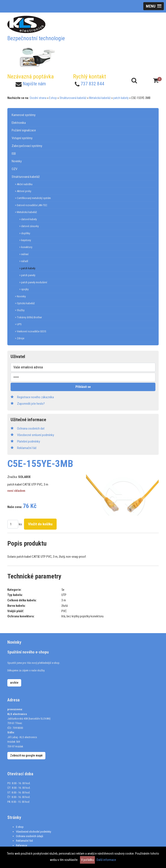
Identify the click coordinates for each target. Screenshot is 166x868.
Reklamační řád (24, 841)
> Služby (20, 310)
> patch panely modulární (33, 282)
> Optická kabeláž (25, 303)
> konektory (26, 247)
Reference (22, 845)
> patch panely (27, 275)
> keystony (25, 240)
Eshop (53, 98)
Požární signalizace (24, 130)
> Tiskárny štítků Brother (28, 317)
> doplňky (25, 233)
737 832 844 (92, 84)
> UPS (18, 324)
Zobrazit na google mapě (26, 755)
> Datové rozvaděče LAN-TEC (31, 205)
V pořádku (87, 860)
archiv (14, 683)
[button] (154, 6)
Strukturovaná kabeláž (73, 98)
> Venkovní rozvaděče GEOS (31, 331)
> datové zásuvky (29, 226)
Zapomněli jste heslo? (31, 404)
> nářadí (24, 261)
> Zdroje (20, 338)
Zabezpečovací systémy (27, 146)
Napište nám (34, 84)
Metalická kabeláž (100, 98)
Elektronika (19, 123)
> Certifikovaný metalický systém (33, 198)
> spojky (24, 289)
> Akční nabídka (24, 184)
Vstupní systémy (22, 138)
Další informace (106, 860)
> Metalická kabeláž (26, 212)
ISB (14, 154)
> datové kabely (28, 219)
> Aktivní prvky (23, 191)
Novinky (17, 161)
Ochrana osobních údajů (30, 836)
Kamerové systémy (24, 115)
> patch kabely (27, 268)
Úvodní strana (38, 98)
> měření (24, 254)
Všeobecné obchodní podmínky (34, 832)
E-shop (20, 827)
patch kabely (121, 98)
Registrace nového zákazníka (35, 397)
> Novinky (20, 296)
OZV (14, 169)
